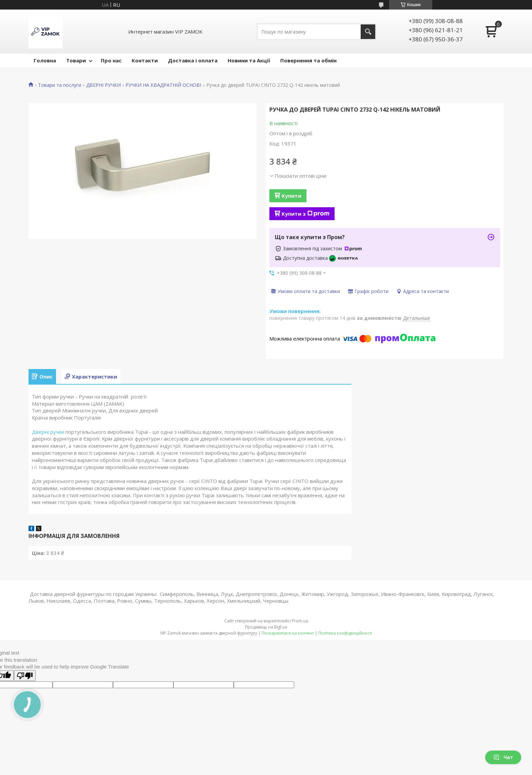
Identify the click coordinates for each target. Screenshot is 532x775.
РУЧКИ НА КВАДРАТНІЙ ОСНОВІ (163, 85)
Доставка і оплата (193, 60)
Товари (76, 60)
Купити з (306, 214)
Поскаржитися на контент (288, 633)
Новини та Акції (249, 60)
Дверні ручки (48, 432)
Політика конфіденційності (345, 633)
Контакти (145, 60)
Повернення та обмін (308, 60)
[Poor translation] (25, 676)
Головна (45, 60)
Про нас (111, 60)
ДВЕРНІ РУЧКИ (103, 85)
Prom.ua (300, 621)
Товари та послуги (60, 85)
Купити (291, 196)
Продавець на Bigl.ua (266, 627)
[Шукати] (368, 32)
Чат (503, 757)
